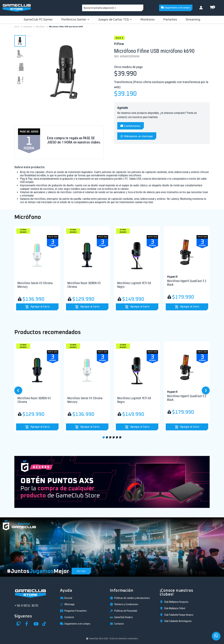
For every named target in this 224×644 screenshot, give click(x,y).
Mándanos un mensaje (136, 136)
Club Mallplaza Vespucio (174, 602)
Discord (66, 598)
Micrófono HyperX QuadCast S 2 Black (187, 283)
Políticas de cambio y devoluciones (130, 598)
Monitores (148, 20)
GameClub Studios (121, 617)
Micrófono (40, 27)
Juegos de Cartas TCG (115, 20)
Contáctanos (130, 126)
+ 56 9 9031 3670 (26, 606)
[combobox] (113, 8)
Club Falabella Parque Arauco (177, 615)
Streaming (193, 20)
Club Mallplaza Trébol (172, 608)
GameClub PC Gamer (38, 20)
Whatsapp (67, 604)
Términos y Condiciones (124, 604)
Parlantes (170, 20)
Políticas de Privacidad (123, 611)
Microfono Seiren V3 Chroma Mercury (35, 285)
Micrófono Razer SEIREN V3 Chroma (84, 285)
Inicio (17, 27)
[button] (37, 307)
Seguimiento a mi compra (176, 8)
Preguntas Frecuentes (73, 611)
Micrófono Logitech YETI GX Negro (134, 285)
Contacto (67, 617)
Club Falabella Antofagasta (176, 621)
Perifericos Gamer (75, 20)
